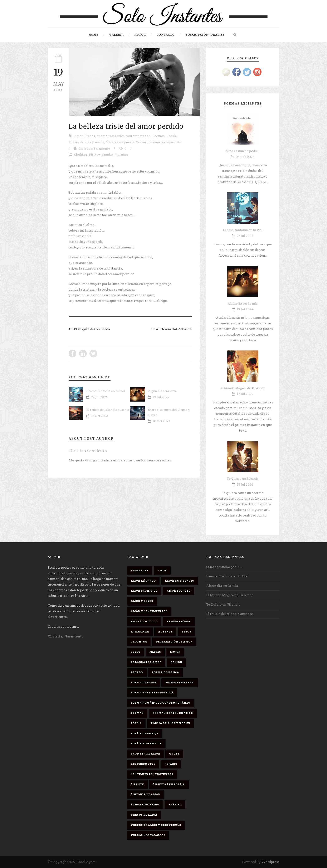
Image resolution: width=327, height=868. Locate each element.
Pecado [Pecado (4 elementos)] (137, 672)
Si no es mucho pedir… (243, 151)
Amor (79, 136)
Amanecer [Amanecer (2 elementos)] (140, 571)
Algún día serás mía (162, 391)
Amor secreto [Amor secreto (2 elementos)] (179, 591)
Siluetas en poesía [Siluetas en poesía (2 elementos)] (169, 784)
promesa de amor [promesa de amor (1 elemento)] (145, 754)
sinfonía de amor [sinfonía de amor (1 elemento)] (145, 794)
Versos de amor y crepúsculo (159, 142)
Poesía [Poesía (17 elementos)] (136, 723)
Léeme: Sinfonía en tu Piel (106, 391)
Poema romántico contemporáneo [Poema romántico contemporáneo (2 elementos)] (160, 703)
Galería (116, 35)
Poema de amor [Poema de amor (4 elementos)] (143, 683)
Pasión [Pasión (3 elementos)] (176, 662)
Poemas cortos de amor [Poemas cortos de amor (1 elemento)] (173, 713)
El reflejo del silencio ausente (108, 410)
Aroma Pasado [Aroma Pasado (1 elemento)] (179, 621)
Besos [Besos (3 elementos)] (186, 632)
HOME (94, 35)
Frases (90, 136)
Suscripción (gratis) (205, 35)
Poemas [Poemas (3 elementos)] (137, 713)
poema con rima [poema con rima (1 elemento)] (165, 672)
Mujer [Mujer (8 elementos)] (175, 652)
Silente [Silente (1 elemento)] (137, 784)
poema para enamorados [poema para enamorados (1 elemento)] (152, 693)
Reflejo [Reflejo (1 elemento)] (171, 764)
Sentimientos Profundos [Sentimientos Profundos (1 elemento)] (152, 774)
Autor (140, 35)
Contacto (166, 35)
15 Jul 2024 (245, 485)
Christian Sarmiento (94, 149)
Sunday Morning (115, 155)
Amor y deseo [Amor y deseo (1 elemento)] (142, 601)
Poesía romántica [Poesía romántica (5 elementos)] (146, 743)
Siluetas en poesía (120, 142)
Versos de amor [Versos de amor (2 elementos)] (144, 815)
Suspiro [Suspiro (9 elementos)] (175, 805)
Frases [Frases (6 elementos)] (155, 652)
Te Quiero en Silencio (243, 479)
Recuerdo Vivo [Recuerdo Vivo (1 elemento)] (143, 764)
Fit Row (95, 155)
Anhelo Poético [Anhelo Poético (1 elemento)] (144, 621)
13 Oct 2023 (100, 416)
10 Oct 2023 (161, 421)
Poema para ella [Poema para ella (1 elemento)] (180, 683)
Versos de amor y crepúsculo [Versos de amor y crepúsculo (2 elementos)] (156, 825)
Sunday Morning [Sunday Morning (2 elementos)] (145, 805)
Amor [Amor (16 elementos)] (162, 571)
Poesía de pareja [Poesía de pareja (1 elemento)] (145, 733)
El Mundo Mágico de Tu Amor (243, 388)
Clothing (81, 155)
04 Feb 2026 (245, 157)
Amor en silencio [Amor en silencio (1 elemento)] (179, 581)
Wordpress (270, 862)
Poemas (158, 136)
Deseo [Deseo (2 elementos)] (136, 652)
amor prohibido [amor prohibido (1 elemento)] (144, 591)
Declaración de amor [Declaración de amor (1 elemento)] (174, 642)
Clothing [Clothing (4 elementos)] (139, 642)
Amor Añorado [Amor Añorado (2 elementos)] (143, 581)
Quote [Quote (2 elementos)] (174, 754)
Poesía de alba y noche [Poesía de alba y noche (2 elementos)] (170, 723)
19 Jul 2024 (161, 397)
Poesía (172, 136)
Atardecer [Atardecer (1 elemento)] (140, 632)
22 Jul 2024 (99, 397)
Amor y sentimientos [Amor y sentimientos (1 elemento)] (149, 611)
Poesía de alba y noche (86, 142)
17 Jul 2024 (245, 394)
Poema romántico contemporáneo (124, 136)
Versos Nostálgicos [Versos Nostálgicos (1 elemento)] (148, 835)
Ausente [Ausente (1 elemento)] (165, 632)
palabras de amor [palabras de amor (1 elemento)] (146, 662)
